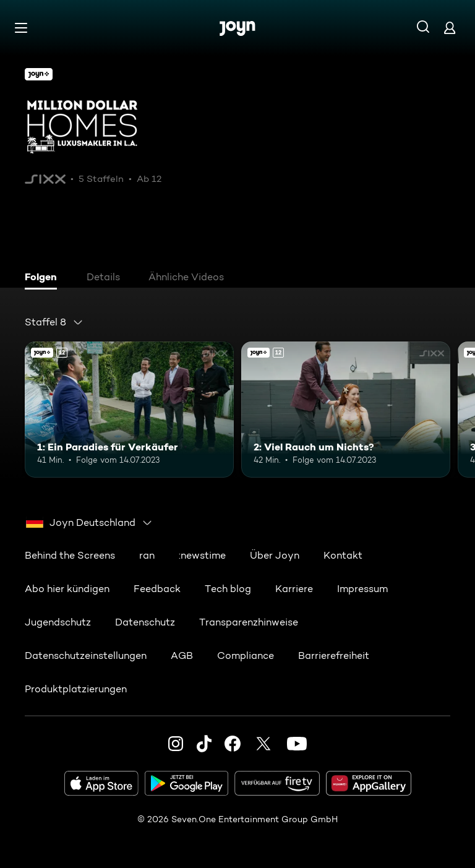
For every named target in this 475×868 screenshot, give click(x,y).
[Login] (450, 28)
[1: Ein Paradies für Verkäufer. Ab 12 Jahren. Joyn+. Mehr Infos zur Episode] (129, 410)
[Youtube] (297, 744)
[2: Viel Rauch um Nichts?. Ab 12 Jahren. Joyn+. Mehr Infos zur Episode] (346, 410)
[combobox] (54, 322)
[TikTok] (204, 744)
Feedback (157, 589)
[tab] (44, 278)
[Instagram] (176, 744)
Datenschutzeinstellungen (86, 655)
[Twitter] (263, 744)
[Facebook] (233, 744)
